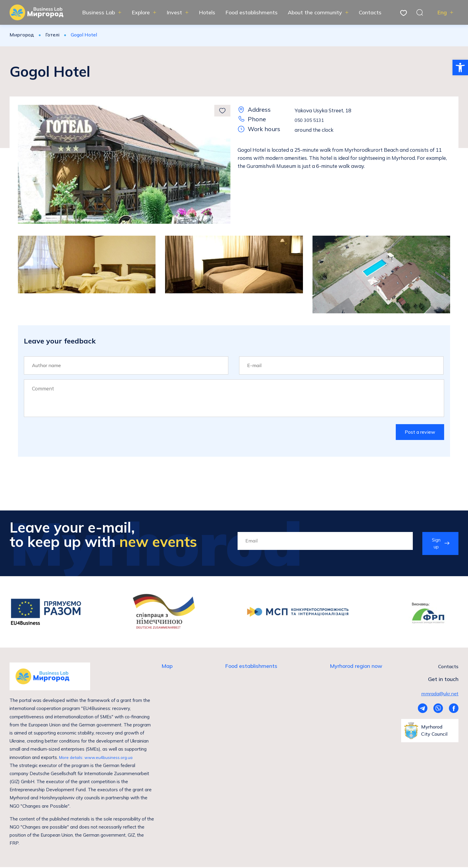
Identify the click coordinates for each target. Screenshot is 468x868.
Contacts (370, 12)
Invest (174, 12)
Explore (141, 12)
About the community (315, 12)
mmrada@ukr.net (440, 694)
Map (167, 668)
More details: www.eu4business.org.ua (99, 758)
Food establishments (251, 12)
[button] (460, 68)
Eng (442, 12)
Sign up (435, 545)
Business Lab (98, 12)
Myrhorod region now (356, 668)
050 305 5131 (311, 120)
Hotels (207, 12)
